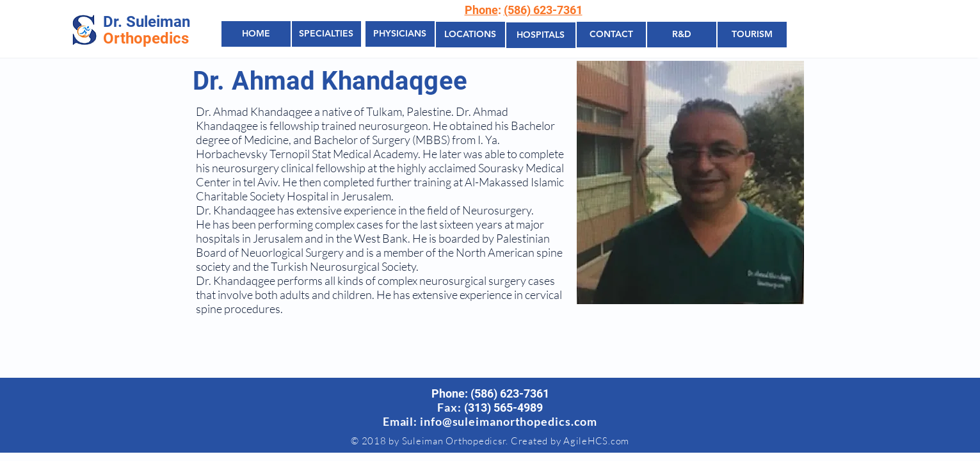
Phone (481, 10)
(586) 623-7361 (543, 10)
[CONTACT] (611, 35)
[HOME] (256, 34)
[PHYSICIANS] (400, 34)
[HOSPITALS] (541, 35)
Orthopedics (146, 38)
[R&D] (682, 35)
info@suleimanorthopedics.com (509, 421)
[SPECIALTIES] (326, 34)
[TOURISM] (752, 35)
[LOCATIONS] (470, 35)
